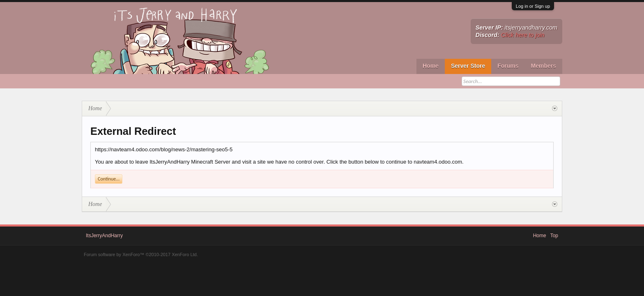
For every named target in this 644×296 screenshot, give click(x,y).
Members (544, 66)
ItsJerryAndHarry (104, 236)
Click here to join (523, 35)
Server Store (468, 66)
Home (431, 66)
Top (554, 236)
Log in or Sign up (533, 6)
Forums (508, 66)
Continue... (109, 179)
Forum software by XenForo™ (141, 254)
